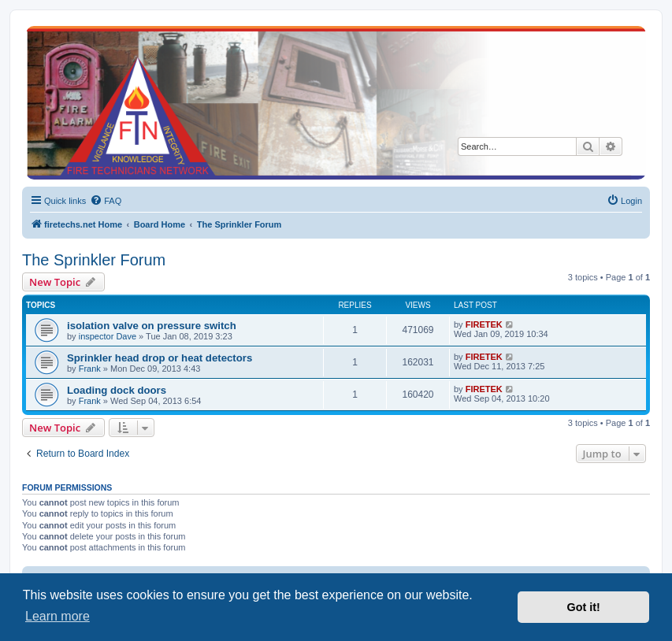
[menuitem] (106, 201)
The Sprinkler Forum (94, 260)
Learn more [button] (58, 616)
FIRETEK (484, 324)
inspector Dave (108, 336)
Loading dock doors (117, 390)
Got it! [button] (584, 607)
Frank (90, 369)
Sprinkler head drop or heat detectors (160, 358)
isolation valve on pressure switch (152, 326)
